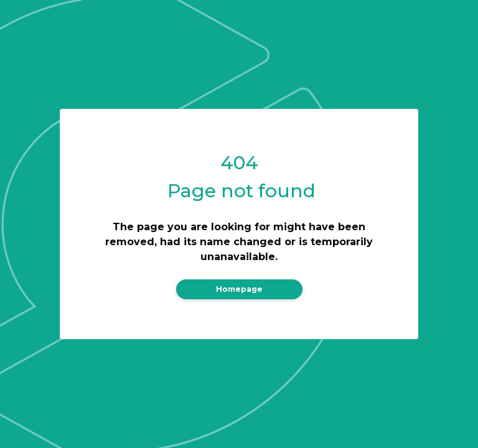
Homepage (239, 289)
